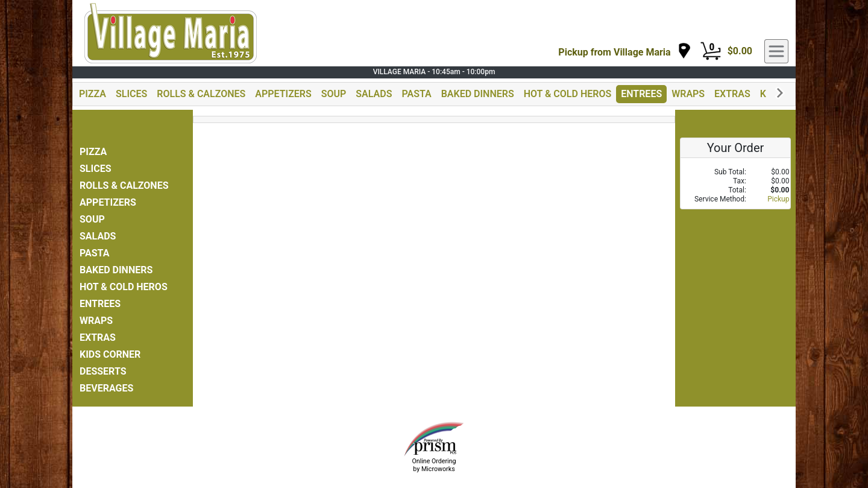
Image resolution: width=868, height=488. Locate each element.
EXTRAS (732, 94)
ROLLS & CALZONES (201, 94)
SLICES (131, 94)
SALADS (374, 94)
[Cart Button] (711, 51)
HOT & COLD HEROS (568, 94)
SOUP (334, 94)
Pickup (778, 199)
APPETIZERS (283, 94)
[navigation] (624, 52)
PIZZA (93, 94)
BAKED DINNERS (478, 94)
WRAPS (688, 94)
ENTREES (641, 94)
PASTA (416, 94)
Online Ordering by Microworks (434, 465)
